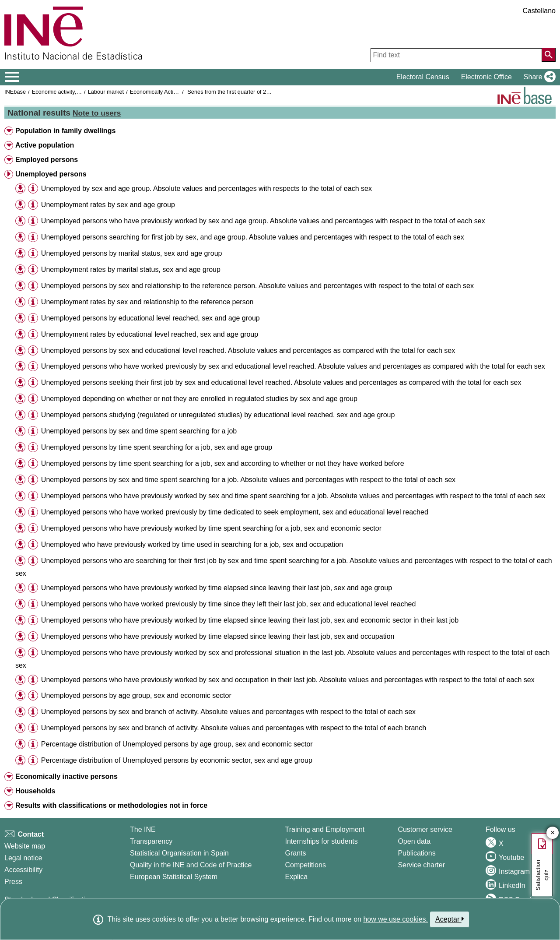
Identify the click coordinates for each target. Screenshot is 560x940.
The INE (143, 829)
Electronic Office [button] (486, 77)
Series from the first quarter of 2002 (231, 92)
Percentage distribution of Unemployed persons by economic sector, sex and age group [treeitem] (177, 760)
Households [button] (35, 791)
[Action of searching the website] (549, 55)
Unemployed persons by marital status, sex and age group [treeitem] (132, 253)
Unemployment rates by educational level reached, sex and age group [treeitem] (150, 334)
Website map (25, 846)
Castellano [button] (539, 11)
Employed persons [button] (47, 160)
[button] (538, 77)
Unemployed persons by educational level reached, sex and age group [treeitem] (150, 318)
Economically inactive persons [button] (66, 776)
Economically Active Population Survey (178, 92)
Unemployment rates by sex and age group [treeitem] (108, 205)
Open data (414, 841)
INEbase (15, 92)
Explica (297, 877)
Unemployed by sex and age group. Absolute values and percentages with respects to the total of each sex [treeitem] (206, 188)
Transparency (151, 841)
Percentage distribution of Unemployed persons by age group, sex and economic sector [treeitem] (177, 744)
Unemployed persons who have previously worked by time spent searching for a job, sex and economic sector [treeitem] (211, 528)
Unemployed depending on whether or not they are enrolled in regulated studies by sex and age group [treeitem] (199, 399)
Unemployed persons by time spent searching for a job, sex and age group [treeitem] (157, 447)
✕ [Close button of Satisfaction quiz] (553, 833)
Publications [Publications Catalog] (416, 853)
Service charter (421, 865)
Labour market (106, 92)
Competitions (306, 865)
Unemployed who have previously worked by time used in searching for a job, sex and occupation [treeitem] (192, 544)
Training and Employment (325, 829)
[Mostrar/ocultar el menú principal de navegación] (12, 77)
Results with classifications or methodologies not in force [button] (111, 805)
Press (13, 882)
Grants (296, 853)
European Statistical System (174, 877)
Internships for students (322, 841)
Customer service (425, 829)
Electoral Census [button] (423, 77)
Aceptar (450, 919)
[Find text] (456, 55)
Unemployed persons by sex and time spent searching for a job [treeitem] (139, 431)
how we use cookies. (395, 919)
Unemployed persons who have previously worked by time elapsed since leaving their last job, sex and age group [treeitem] (217, 588)
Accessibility (23, 870)
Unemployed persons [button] (51, 174)
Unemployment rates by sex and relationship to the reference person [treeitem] (147, 302)
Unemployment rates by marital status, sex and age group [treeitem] (131, 269)
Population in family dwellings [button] (65, 131)
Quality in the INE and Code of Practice (191, 865)
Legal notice (23, 858)
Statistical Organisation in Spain (179, 853)
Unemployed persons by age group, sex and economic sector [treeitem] (136, 695)
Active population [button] (45, 145)
